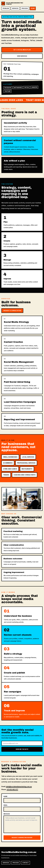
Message (7, 814)
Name (5, 796)
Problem (6, 8)
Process (25, 8)
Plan (33, 8)
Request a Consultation (12, 311)
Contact (26, 863)
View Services (22, 56)
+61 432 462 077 (12, 789)
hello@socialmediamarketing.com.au (19, 786)
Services (15, 8)
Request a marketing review (22, 838)
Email (5, 805)
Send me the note (22, 749)
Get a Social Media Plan (22, 50)
